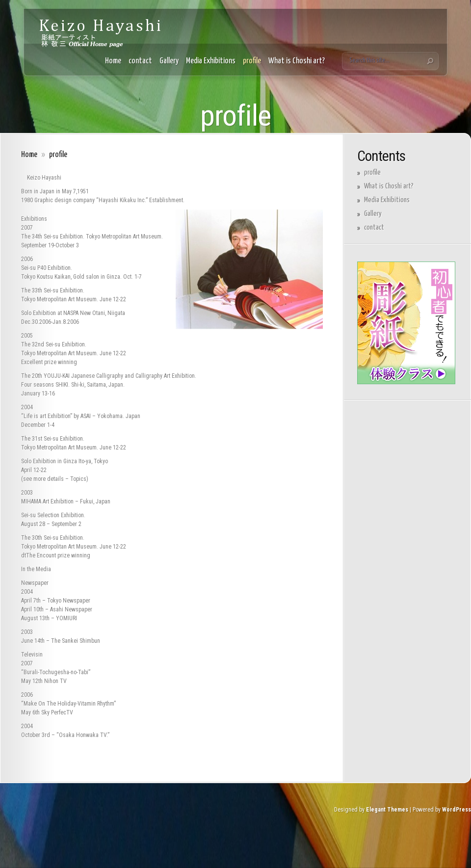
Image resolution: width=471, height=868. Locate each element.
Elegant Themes (387, 810)
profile (252, 61)
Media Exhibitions (211, 61)
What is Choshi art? (297, 61)
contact (140, 61)
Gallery (169, 61)
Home (113, 61)
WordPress (457, 810)
